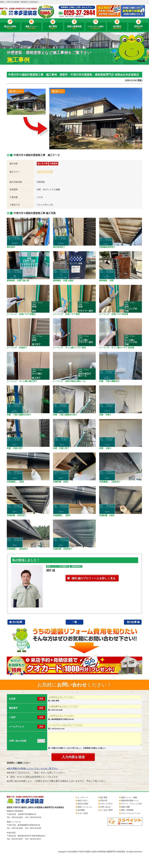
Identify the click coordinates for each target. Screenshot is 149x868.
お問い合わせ (106, 807)
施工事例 (53, 27)
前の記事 (132, 622)
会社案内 (117, 27)
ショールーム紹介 (96, 27)
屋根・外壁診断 (127, 810)
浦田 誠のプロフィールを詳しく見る (93, 578)
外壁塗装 (54, 164)
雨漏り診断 (125, 807)
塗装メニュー (31, 27)
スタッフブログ (106, 804)
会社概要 (81, 810)
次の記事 (17, 622)
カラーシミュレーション (131, 813)
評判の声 (138, 27)
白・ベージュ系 (45, 172)
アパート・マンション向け (132, 804)
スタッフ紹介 (83, 813)
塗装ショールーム (85, 807)
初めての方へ (83, 801)
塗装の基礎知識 (74, 27)
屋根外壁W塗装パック (130, 801)
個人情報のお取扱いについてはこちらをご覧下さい (33, 768)
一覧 (74, 622)
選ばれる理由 (10, 27)
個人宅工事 (42, 164)
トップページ (83, 797)
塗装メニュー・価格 (129, 797)
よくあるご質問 (106, 810)
